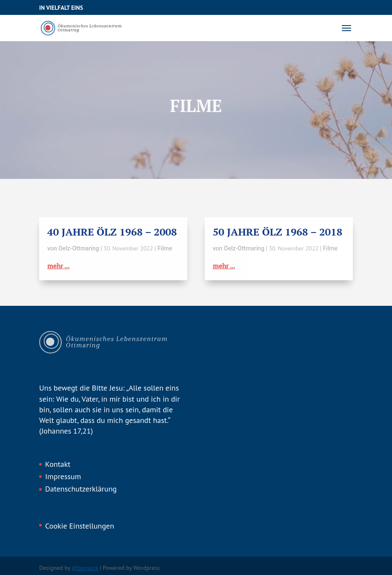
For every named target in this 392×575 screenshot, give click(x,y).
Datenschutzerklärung (81, 489)
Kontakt (58, 464)
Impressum (63, 476)
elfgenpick (85, 568)
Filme (165, 248)
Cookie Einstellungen (80, 526)
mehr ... (58, 266)
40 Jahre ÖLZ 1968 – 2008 (112, 232)
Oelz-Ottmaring (79, 248)
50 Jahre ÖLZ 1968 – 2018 (278, 232)
